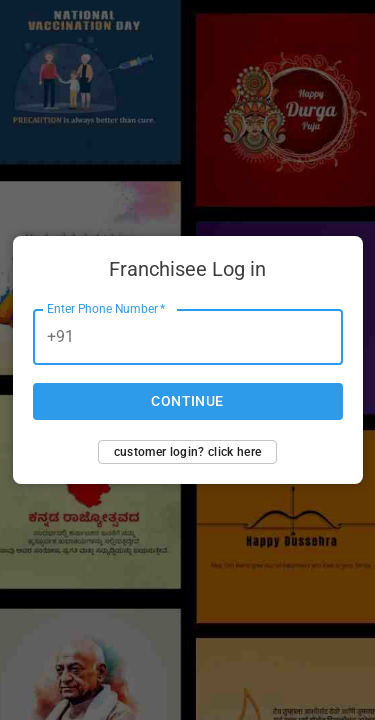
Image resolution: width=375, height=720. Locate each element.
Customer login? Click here (188, 452)
